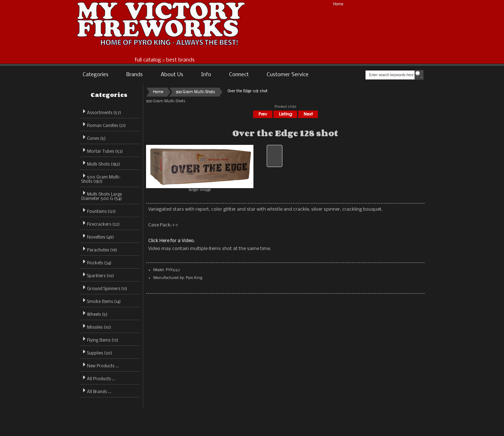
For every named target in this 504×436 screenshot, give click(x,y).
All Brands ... (96, 391)
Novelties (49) (98, 236)
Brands (135, 75)
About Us (172, 75)
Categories (96, 75)
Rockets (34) (96, 262)
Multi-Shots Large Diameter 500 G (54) (101, 195)
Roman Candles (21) (103, 125)
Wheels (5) (94, 313)
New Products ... (100, 365)
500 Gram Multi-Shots (195, 92)
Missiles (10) (96, 326)
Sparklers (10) (98, 275)
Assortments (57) (101, 112)
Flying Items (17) (100, 339)
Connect (239, 75)
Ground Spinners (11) (104, 288)
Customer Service (288, 75)
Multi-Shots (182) (101, 163)
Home (338, 4)
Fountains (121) (98, 210)
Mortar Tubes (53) (102, 150)
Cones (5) (93, 138)
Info (206, 75)
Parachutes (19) (99, 249)
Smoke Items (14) (101, 301)
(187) (101, 180)
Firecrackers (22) (100, 223)
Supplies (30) (97, 352)
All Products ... (98, 378)
